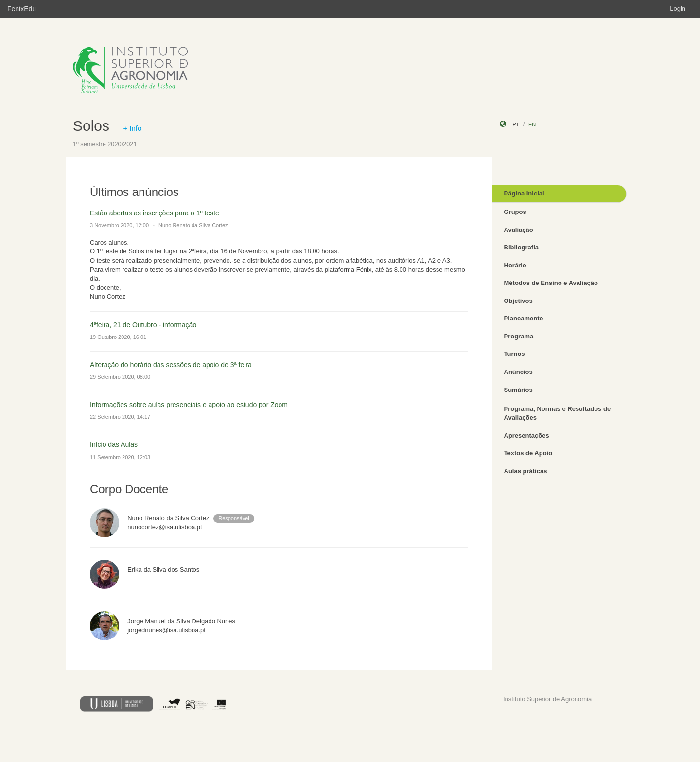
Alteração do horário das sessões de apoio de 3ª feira (171, 365)
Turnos (515, 354)
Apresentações (527, 435)
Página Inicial (524, 193)
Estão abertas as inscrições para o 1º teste (155, 213)
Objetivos (518, 301)
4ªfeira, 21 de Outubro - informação (143, 325)
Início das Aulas (114, 444)
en (532, 124)
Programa (519, 336)
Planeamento (524, 318)
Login (678, 9)
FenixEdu (22, 9)
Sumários (518, 390)
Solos (91, 126)
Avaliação (519, 230)
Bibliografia (522, 247)
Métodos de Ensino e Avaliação (551, 283)
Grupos (515, 212)
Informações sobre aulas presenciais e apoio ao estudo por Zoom (189, 405)
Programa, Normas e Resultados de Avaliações (558, 413)
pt (516, 124)
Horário (515, 265)
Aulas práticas (526, 471)
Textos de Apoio (528, 453)
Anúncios (518, 372)
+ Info (132, 128)
